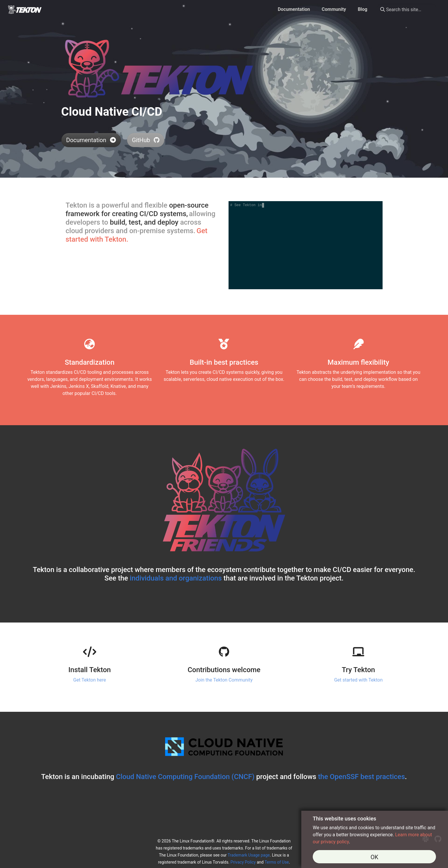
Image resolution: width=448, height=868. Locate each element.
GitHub (146, 140)
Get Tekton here (90, 680)
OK (374, 857)
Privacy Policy (243, 862)
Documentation (91, 140)
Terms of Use (277, 862)
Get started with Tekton (358, 680)
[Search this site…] (407, 9)
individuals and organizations (176, 578)
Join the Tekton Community (224, 680)
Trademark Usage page (249, 855)
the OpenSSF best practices (361, 777)
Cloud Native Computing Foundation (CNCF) (185, 777)
